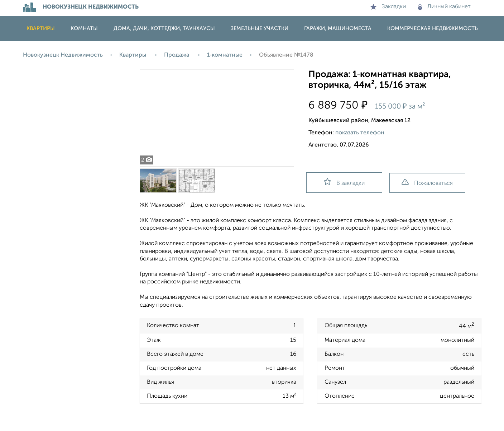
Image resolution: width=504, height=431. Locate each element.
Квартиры (41, 28)
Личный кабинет (444, 7)
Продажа (177, 55)
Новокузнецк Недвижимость (63, 55)
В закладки (344, 182)
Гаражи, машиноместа (338, 28)
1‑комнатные (225, 55)
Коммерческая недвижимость (433, 28)
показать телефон (360, 133)
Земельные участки (260, 28)
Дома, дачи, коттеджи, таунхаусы (164, 28)
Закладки (388, 7)
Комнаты (84, 28)
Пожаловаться (427, 183)
